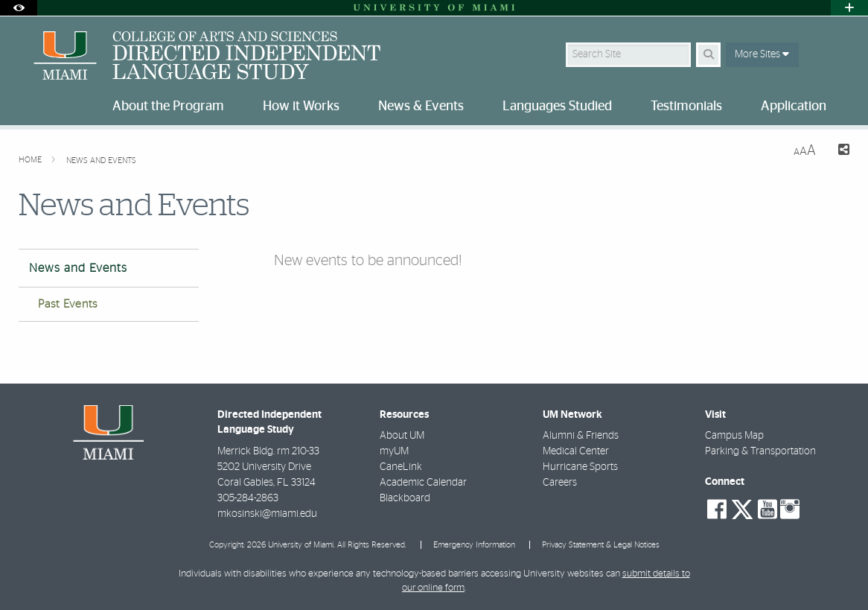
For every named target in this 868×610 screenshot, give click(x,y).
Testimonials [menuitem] (686, 107)
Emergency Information (474, 545)
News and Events (101, 161)
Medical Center (576, 451)
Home (31, 160)
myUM (394, 451)
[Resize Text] (805, 151)
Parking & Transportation (760, 451)
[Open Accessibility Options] (19, 8)
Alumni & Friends (581, 436)
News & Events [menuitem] (421, 107)
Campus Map (734, 436)
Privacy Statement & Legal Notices (601, 545)
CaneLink (401, 467)
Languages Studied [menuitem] (557, 107)
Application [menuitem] (794, 107)
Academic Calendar (423, 483)
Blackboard (405, 498)
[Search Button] (708, 55)
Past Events (68, 304)
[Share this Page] (839, 152)
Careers (560, 483)
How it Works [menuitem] (301, 107)
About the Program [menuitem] (168, 107)
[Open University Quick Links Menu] (849, 8)
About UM (402, 436)
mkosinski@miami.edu (267, 514)
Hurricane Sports (580, 467)
